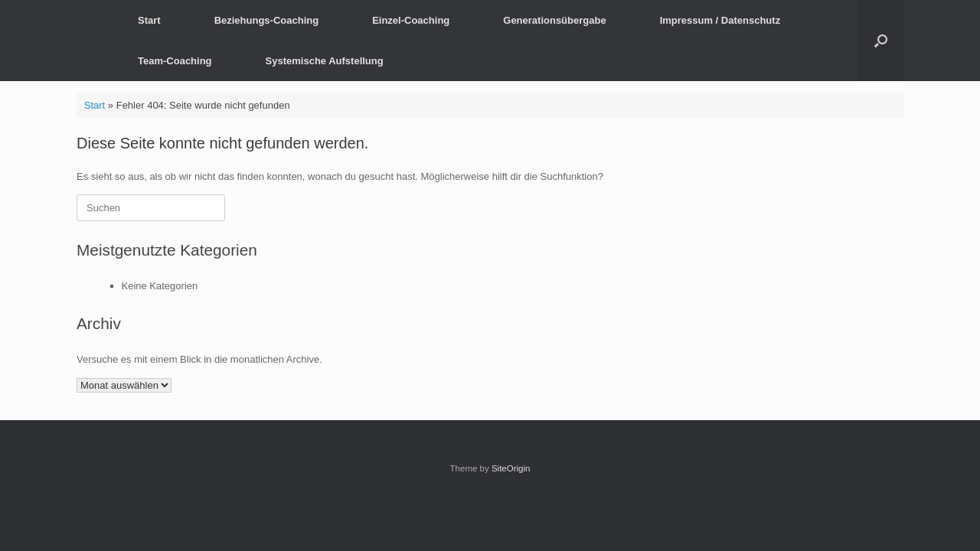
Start (149, 20)
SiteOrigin (511, 468)
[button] (881, 41)
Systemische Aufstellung (325, 61)
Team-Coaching (175, 61)
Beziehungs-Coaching (267, 20)
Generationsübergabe (554, 20)
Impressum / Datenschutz (720, 20)
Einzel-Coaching (411, 20)
